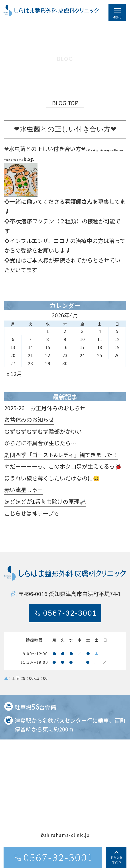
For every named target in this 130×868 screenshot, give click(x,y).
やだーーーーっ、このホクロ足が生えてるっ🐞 (63, 470)
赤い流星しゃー (24, 493)
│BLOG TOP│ (65, 106)
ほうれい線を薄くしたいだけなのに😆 (52, 482)
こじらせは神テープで (32, 517)
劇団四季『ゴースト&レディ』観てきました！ (61, 458)
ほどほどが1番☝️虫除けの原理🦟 (45, 505)
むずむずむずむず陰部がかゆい (43, 435)
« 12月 (14, 377)
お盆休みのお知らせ (29, 423)
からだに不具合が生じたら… (40, 447)
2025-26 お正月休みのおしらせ (45, 411)
